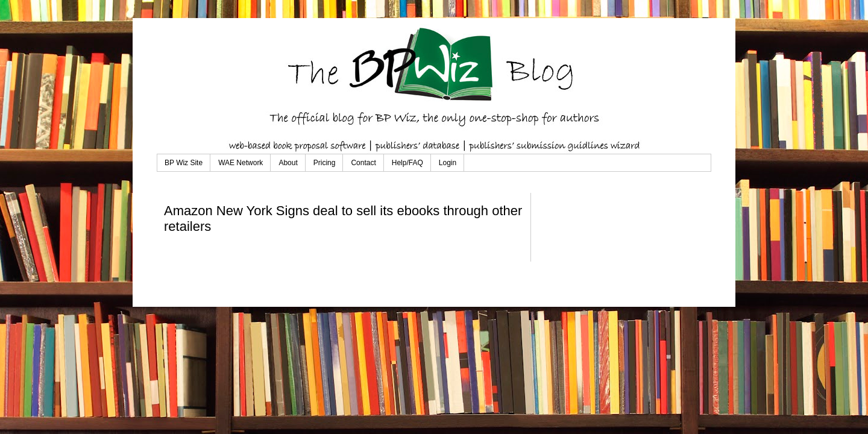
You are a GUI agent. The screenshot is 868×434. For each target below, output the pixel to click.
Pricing (325, 163)
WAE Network (241, 163)
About (288, 163)
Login (448, 163)
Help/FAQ (407, 163)
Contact (363, 163)
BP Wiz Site (184, 163)
